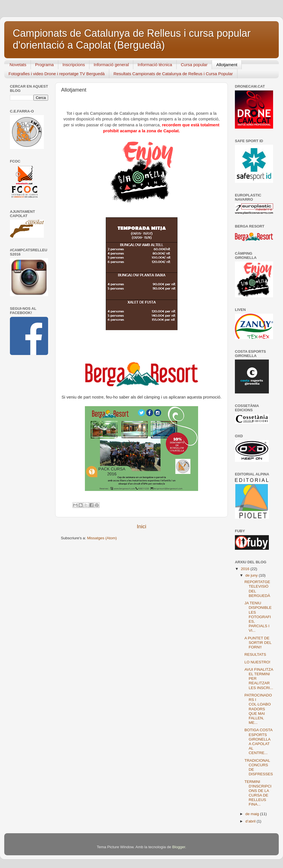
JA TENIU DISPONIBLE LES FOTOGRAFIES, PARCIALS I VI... (258, 617)
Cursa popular (194, 65)
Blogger (179, 847)
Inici (141, 526)
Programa (44, 65)
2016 (246, 569)
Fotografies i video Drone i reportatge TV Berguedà (57, 74)
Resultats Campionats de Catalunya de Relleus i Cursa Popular (173, 74)
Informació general (111, 65)
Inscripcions (74, 65)
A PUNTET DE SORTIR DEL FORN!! (258, 643)
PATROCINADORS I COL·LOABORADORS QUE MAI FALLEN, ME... (258, 709)
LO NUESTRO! (258, 662)
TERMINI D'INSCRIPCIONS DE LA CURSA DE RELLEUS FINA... (258, 793)
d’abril (251, 821)
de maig (253, 814)
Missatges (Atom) (102, 538)
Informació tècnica (155, 65)
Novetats (18, 65)
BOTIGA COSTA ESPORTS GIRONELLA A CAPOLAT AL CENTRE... (259, 741)
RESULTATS (255, 654)
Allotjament (227, 65)
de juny (252, 575)
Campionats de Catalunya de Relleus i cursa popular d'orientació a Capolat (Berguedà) (132, 39)
